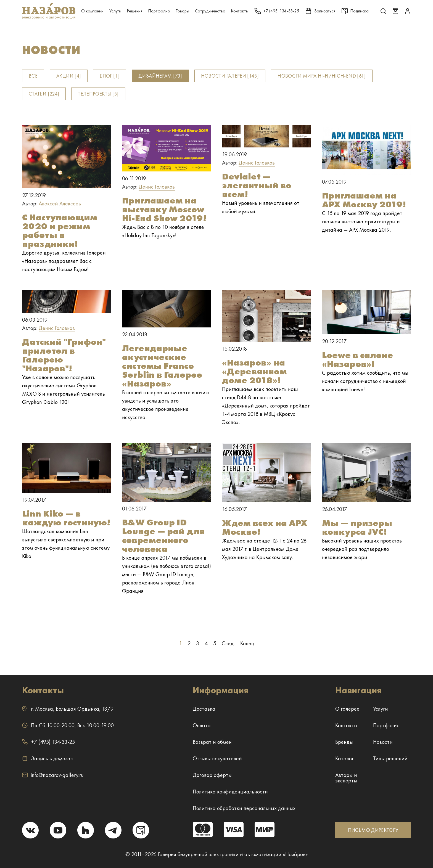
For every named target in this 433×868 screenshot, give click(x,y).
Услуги (115, 11)
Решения (135, 11)
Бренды (344, 742)
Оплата (202, 725)
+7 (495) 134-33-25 (48, 742)
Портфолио (159, 11)
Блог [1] (110, 76)
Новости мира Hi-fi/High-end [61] (322, 76)
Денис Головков (157, 187)
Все (33, 76)
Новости (383, 742)
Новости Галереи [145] (230, 76)
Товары (182, 11)
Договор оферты (212, 775)
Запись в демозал (47, 758)
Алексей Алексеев (60, 203)
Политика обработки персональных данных (244, 808)
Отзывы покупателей (217, 758)
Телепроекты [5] (98, 94)
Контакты (240, 11)
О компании (92, 11)
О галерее (347, 709)
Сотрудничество (210, 11)
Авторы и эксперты (346, 778)
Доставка (204, 709)
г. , (68, 709)
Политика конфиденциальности (230, 792)
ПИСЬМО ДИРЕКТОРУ (373, 830)
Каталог (344, 758)
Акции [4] (69, 76)
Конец (247, 643)
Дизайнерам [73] (160, 76)
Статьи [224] (44, 94)
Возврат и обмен (212, 742)
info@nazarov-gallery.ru (53, 775)
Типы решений (390, 758)
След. (228, 643)
